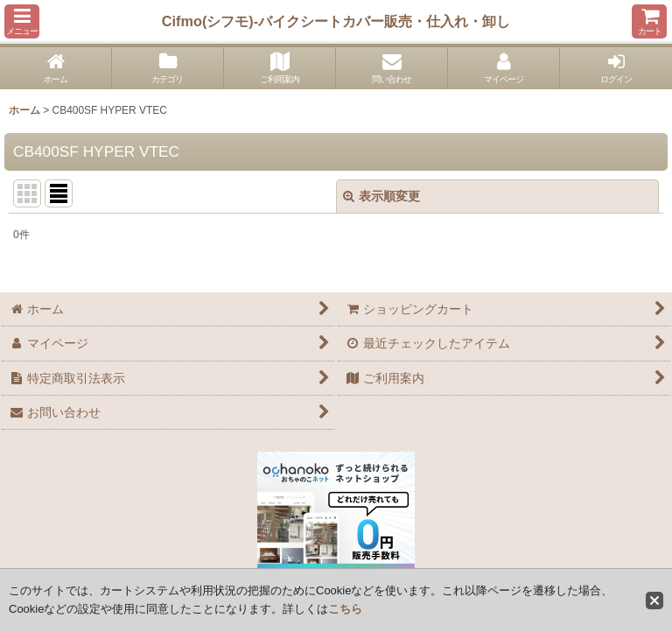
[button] (22, 21)
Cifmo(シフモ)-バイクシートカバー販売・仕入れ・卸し (336, 21)
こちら (345, 609)
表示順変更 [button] (381, 196)
